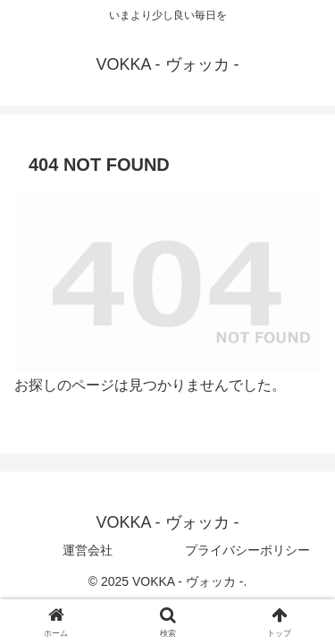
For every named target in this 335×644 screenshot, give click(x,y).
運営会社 (88, 550)
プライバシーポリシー (247, 550)
